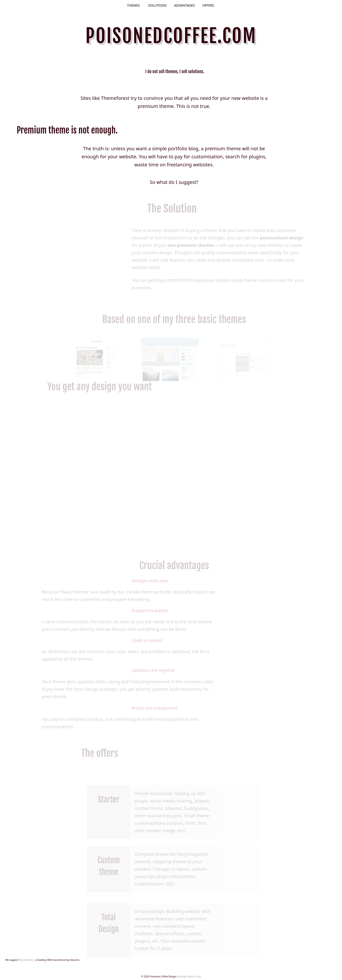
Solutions (157, 5)
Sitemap (181, 976)
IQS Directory (26, 960)
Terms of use (194, 976)
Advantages (185, 5)
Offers (208, 5)
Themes (133, 5)
